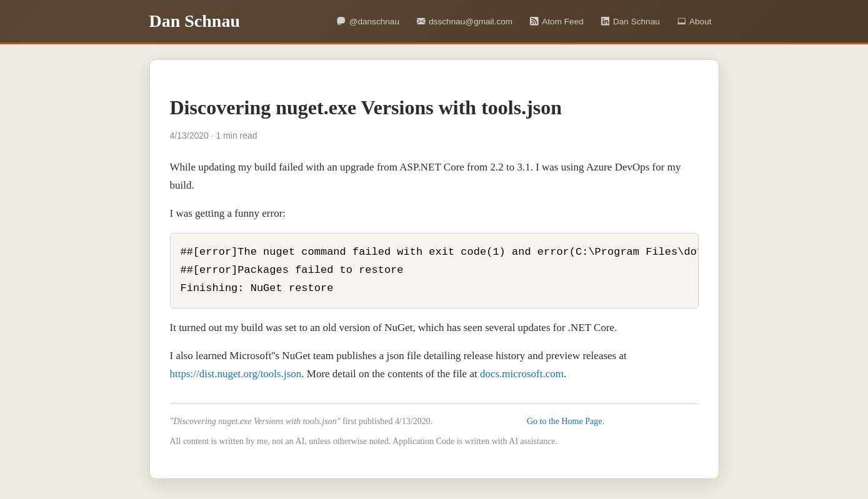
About (695, 22)
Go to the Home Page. (566, 421)
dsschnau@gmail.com (465, 22)
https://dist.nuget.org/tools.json (236, 374)
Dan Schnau (631, 22)
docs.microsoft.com (522, 374)
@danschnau (368, 22)
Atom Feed (557, 22)
